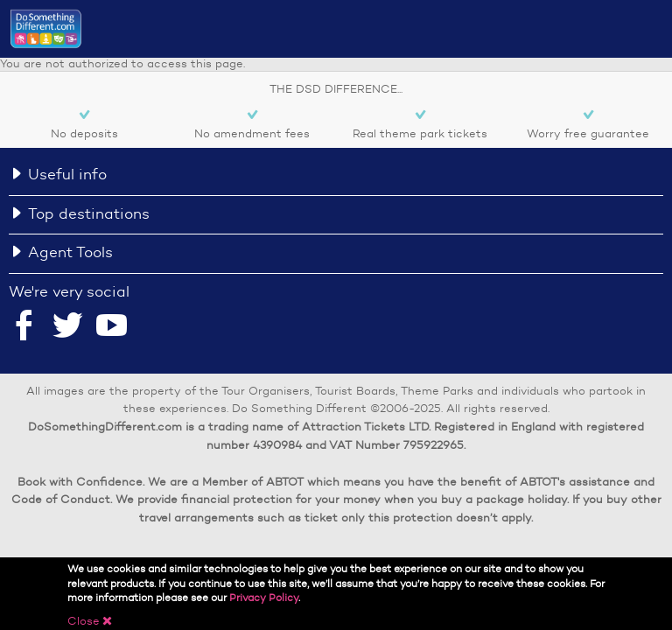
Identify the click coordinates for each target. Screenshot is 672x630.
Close (90, 621)
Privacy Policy (264, 597)
